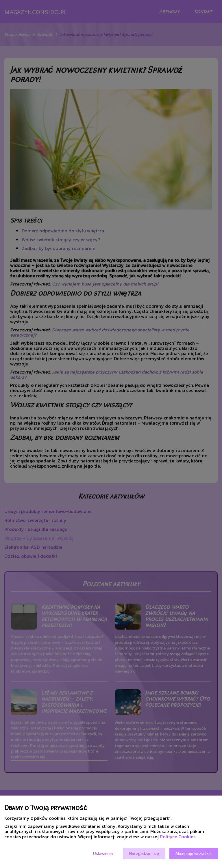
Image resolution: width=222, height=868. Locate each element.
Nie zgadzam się (144, 854)
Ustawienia (103, 854)
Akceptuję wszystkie (194, 854)
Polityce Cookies (178, 837)
